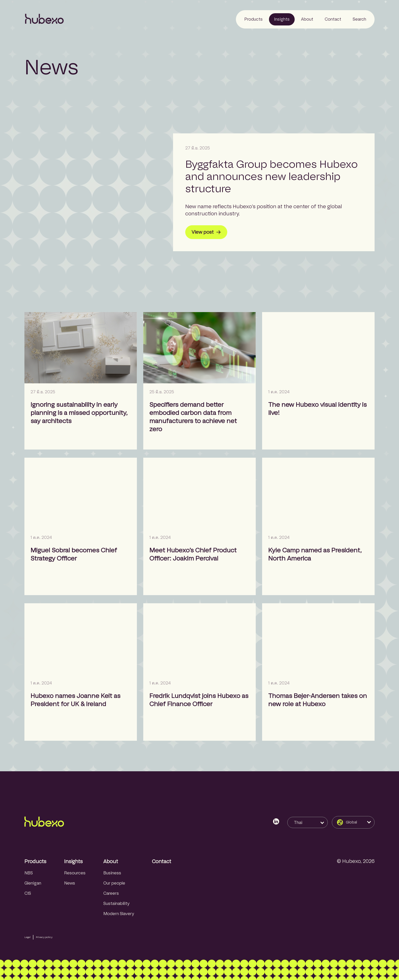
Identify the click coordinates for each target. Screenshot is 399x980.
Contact (162, 861)
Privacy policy (44, 937)
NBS (29, 873)
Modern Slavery (119, 914)
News (70, 883)
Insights (73, 861)
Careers (111, 893)
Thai (298, 823)
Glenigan (33, 883)
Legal (27, 937)
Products (35, 861)
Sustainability (116, 904)
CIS (28, 893)
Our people (114, 883)
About (111, 861)
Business (112, 873)
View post (206, 232)
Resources (75, 873)
